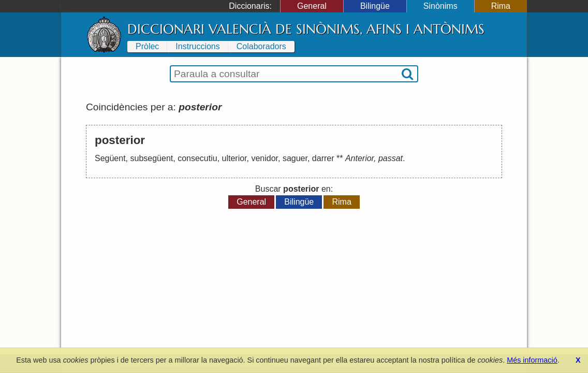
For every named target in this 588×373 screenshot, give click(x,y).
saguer (295, 158)
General (312, 6)
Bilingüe (375, 6)
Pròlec (147, 46)
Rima (501, 6)
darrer (323, 158)
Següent (110, 158)
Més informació (532, 360)
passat (391, 158)
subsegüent (152, 158)
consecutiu (197, 158)
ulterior (234, 158)
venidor (264, 158)
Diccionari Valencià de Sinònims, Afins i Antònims (306, 29)
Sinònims (440, 6)
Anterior (359, 158)
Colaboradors (261, 46)
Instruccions (197, 46)
